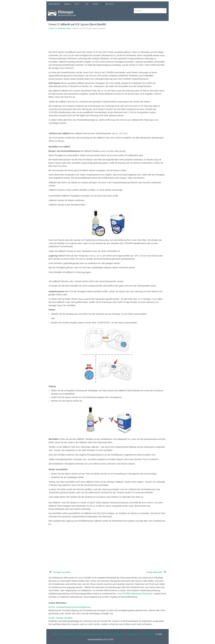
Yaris (95, 4)
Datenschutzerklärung (92, 634)
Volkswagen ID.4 (135, 634)
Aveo (67, 4)
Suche (106, 634)
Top (60, 634)
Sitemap (67, 634)
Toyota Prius (149, 634)
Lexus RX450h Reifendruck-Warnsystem (135, 594)
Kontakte (76, 634)
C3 (77, 4)
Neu (55, 634)
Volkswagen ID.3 (118, 634)
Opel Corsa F (108, 4)
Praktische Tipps (64, 28)
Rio (86, 4)
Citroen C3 (53, 28)
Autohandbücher (54, 4)
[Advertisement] (108, 41)
